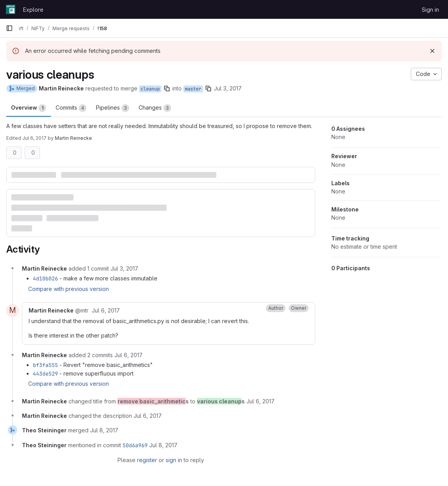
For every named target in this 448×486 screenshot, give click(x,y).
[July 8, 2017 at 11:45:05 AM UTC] (104, 430)
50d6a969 (135, 445)
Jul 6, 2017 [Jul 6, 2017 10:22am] (34, 138)
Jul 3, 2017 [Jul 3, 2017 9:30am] (228, 88)
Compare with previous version (69, 289)
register (147, 460)
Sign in (430, 10)
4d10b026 (45, 278)
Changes (155, 108)
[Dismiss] (432, 51)
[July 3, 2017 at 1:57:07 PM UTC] (124, 268)
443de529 (45, 374)
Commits (71, 108)
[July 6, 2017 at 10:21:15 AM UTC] (128, 355)
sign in (174, 460)
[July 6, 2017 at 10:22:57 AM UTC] (148, 416)
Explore (33, 10)
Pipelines (113, 108)
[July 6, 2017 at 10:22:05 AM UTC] (260, 401)
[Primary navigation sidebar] (9, 28)
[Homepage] (11, 9)
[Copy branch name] (167, 89)
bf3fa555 (45, 365)
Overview (29, 108)
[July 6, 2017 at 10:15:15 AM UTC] (106, 310)
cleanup (150, 89)
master (193, 89)
